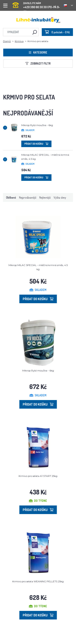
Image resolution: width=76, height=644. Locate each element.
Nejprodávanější (28, 197)
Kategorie (38, 52)
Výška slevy (60, 197)
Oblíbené (11, 197)
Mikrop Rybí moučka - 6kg (37, 125)
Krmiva (19, 41)
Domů (7, 41)
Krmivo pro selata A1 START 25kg (38, 476)
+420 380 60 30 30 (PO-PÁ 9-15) (37, 4)
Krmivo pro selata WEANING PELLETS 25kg (38, 581)
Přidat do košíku (36, 144)
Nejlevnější (45, 197)
